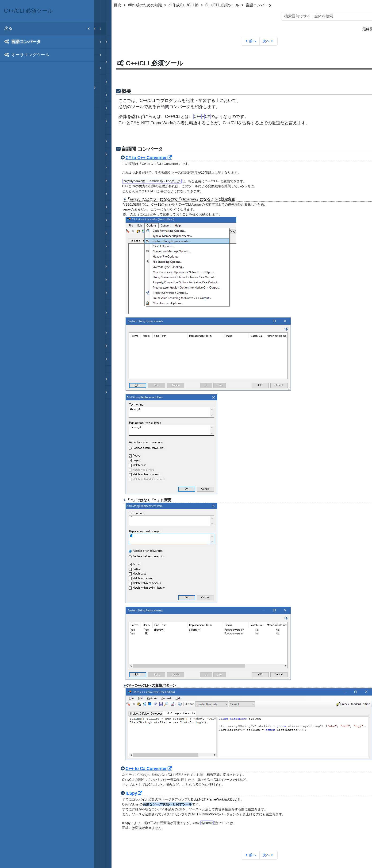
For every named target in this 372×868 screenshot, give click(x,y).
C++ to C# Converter (146, 769)
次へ (269, 41)
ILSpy (131, 793)
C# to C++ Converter (146, 158)
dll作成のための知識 (145, 5)
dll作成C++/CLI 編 (184, 5)
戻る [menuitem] (49, 29)
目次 (118, 5)
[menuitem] (47, 42)
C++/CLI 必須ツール (222, 5)
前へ (250, 41)
